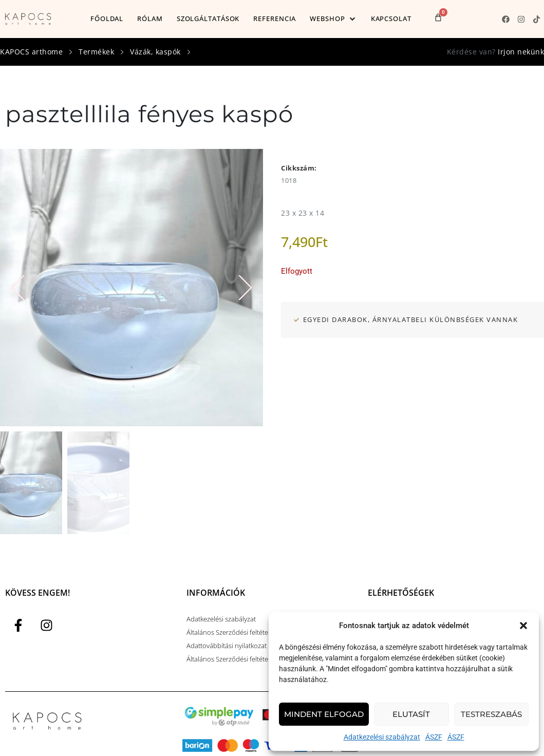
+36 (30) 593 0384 (394, 571)
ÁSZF (434, 737)
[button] (523, 626)
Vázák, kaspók (155, 52)
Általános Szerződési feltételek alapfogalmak (252, 611)
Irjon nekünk (521, 52)
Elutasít (411, 714)
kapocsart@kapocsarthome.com (416, 584)
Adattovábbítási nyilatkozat (227, 597)
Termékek (96, 52)
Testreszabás (491, 714)
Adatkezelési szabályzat (382, 737)
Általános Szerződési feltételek (231, 584)
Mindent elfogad (324, 714)
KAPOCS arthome (31, 52)
